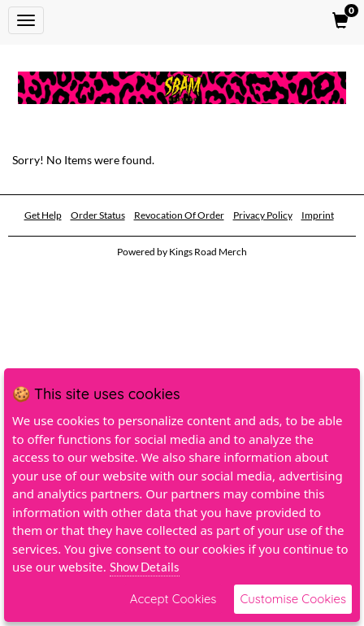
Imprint (318, 215)
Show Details (145, 567)
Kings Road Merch (208, 252)
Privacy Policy (263, 215)
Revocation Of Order (179, 215)
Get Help (43, 215)
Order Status (98, 215)
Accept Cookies (173, 599)
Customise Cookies (293, 599)
